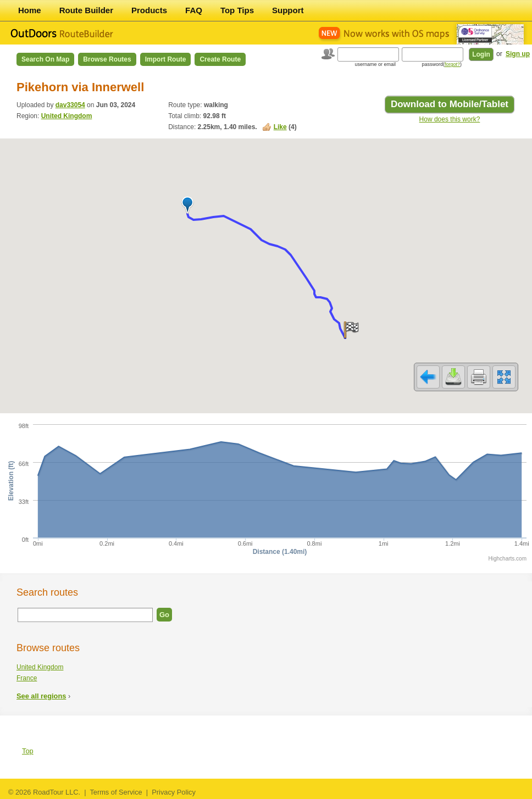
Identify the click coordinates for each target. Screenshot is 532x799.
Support (288, 10)
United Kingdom (67, 116)
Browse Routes (107, 59)
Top (28, 751)
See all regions (41, 696)
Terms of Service (116, 792)
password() (442, 64)
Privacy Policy (174, 792)
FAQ (194, 10)
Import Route (166, 59)
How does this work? (450, 119)
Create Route (220, 59)
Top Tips (237, 10)
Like (280, 127)
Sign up (518, 54)
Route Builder (86, 10)
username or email (375, 64)
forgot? (452, 64)
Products (149, 10)
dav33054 (70, 105)
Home (30, 10)
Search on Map (45, 59)
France (27, 678)
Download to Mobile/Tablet (450, 104)
